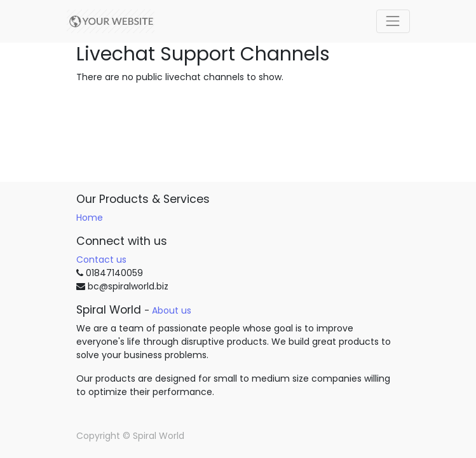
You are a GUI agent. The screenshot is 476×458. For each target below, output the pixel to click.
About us (172, 310)
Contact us (101, 260)
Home (90, 218)
